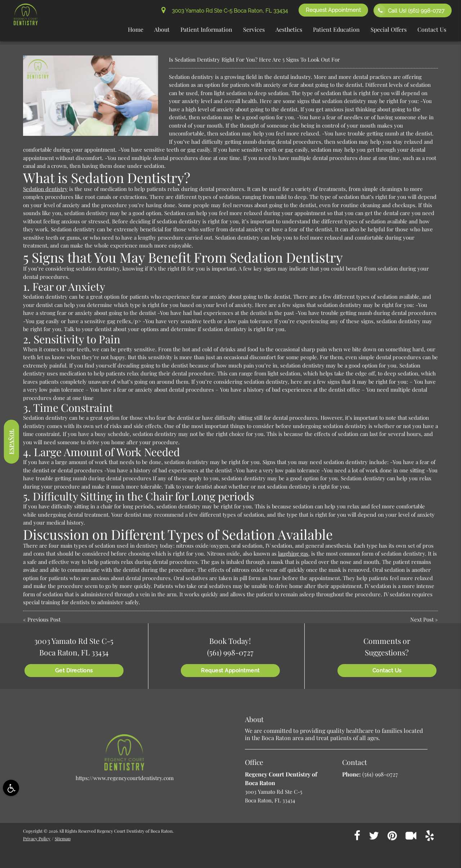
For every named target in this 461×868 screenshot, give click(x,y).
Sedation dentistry (45, 189)
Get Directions (74, 671)
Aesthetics (289, 29)
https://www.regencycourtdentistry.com (125, 778)
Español (11, 441)
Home (136, 29)
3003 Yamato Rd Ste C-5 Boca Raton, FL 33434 (225, 11)
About (162, 29)
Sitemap (63, 838)
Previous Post (44, 619)
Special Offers (389, 29)
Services (254, 29)
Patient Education (336, 29)
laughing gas (293, 553)
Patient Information (206, 29)
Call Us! (410, 10)
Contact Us (432, 29)
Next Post (422, 619)
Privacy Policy (37, 838)
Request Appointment (333, 10)
